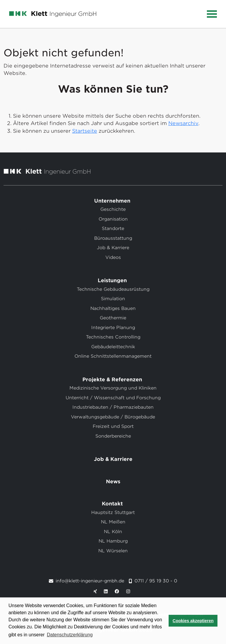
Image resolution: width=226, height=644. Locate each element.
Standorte (113, 229)
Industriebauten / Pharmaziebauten (113, 407)
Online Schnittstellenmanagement (113, 356)
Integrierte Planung (113, 328)
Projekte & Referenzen (113, 379)
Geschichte (113, 209)
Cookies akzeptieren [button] (193, 621)
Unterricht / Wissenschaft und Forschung (113, 398)
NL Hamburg (113, 541)
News (113, 482)
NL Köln (113, 532)
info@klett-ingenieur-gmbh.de (90, 581)
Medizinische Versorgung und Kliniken (113, 388)
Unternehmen (113, 201)
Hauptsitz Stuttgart (113, 512)
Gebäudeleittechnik (113, 347)
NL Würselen (113, 551)
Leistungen (113, 280)
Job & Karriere (113, 248)
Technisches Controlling (113, 337)
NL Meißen (113, 522)
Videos (113, 257)
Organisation (113, 219)
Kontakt (113, 504)
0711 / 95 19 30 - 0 (156, 581)
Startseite (85, 131)
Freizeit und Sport (113, 426)
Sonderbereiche (113, 436)
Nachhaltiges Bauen (113, 308)
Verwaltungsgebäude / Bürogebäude (113, 417)
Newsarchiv (183, 123)
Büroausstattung (113, 238)
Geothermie (113, 318)
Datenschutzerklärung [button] (70, 635)
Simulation (113, 299)
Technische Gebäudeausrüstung (113, 289)
